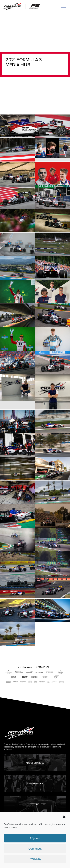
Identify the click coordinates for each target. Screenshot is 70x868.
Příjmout (35, 838)
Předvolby (35, 859)
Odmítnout (35, 849)
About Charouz (35, 763)
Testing (35, 804)
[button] (64, 817)
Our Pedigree (35, 784)
